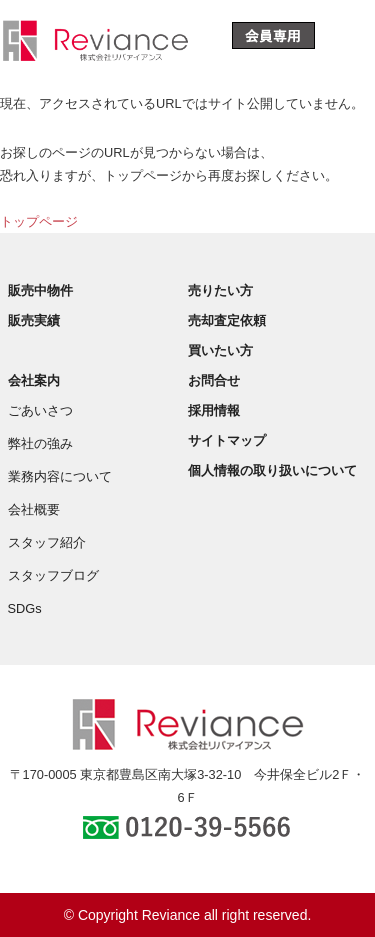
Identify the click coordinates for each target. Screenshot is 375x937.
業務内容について (60, 476)
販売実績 (34, 320)
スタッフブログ (53, 575)
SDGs (25, 608)
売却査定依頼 (227, 320)
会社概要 (34, 509)
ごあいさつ (40, 410)
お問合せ (214, 380)
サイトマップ (227, 440)
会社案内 (34, 380)
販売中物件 (40, 290)
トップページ (39, 221)
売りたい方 (220, 290)
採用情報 (214, 410)
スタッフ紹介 (47, 542)
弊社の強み (40, 443)
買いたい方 (220, 350)
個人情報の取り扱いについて (272, 470)
